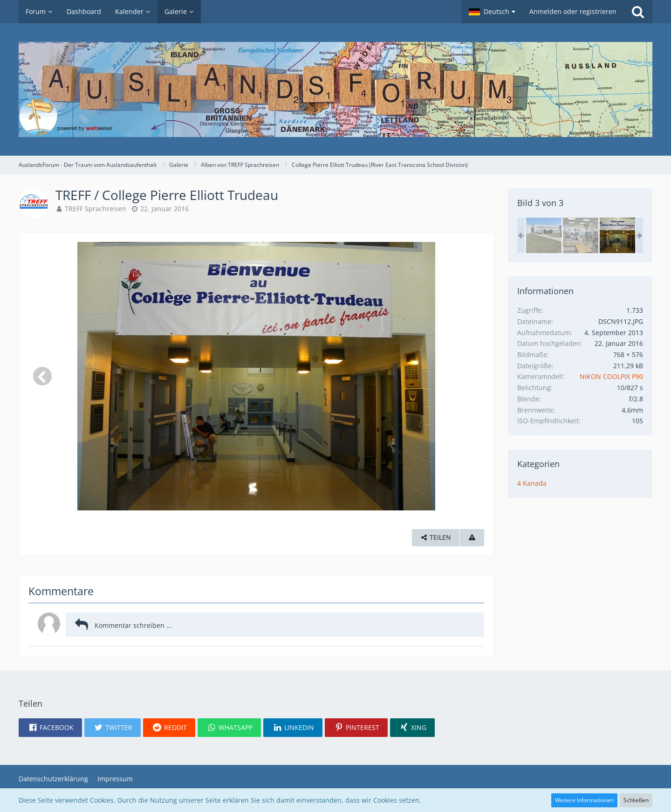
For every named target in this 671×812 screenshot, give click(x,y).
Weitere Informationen (584, 800)
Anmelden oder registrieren (573, 11)
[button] (492, 12)
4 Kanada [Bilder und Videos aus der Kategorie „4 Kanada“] (532, 483)
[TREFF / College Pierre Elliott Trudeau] (544, 235)
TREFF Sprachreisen (96, 209)
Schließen (636, 800)
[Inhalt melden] (472, 538)
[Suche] (638, 12)
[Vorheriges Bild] (42, 376)
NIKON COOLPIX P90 (611, 376)
